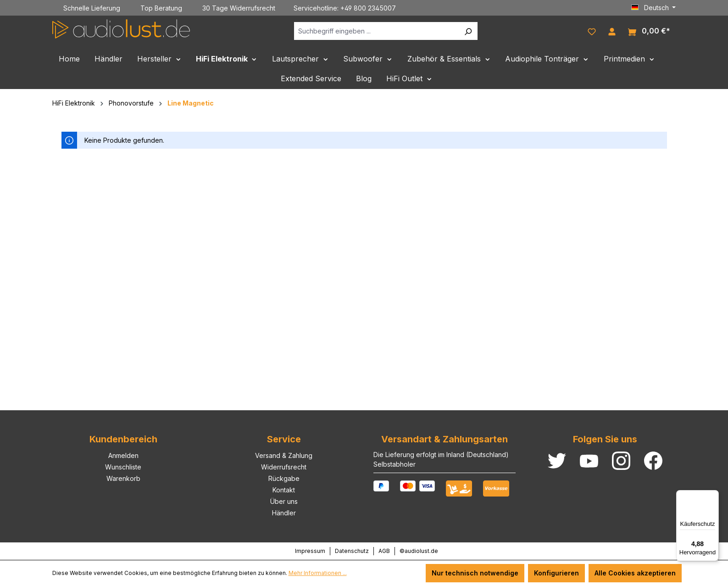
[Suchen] (468, 31)
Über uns (284, 501)
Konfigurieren (556, 573)
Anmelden (123, 455)
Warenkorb (123, 478)
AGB (384, 551)
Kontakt (284, 490)
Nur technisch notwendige (475, 573)
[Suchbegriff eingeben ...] (376, 31)
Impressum (310, 551)
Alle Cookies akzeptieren (635, 573)
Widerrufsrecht (284, 467)
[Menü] (713, 496)
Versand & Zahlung (284, 455)
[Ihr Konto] (612, 31)
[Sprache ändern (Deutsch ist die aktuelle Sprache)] (654, 8)
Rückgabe (284, 478)
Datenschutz (352, 551)
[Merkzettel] (592, 31)
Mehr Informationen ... (318, 573)
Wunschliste (123, 467)
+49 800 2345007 (368, 8)
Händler (284, 513)
